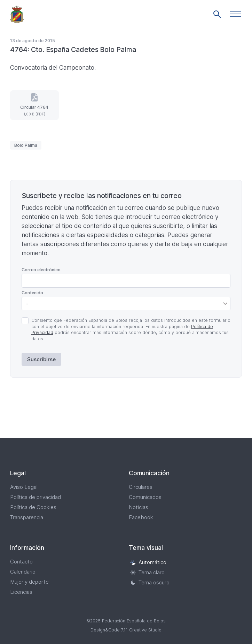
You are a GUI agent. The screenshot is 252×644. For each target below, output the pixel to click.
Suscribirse (41, 359)
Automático (148, 562)
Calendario (23, 572)
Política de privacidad (36, 497)
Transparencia (27, 517)
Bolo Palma (26, 145)
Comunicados (145, 497)
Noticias (139, 507)
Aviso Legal (24, 487)
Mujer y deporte (29, 582)
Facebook (141, 517)
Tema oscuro (150, 582)
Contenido (32, 293)
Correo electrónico (41, 270)
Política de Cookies (33, 507)
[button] (236, 14)
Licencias (21, 592)
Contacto (21, 562)
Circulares (141, 487)
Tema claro (147, 572)
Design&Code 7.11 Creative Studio (126, 630)
